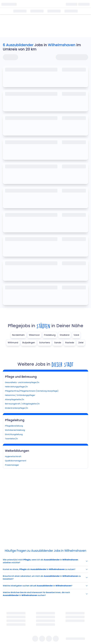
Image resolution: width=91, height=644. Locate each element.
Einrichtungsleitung (14, 434)
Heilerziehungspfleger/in (16, 387)
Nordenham (18, 335)
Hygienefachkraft (13, 456)
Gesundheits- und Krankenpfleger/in (22, 382)
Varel (76, 335)
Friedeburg (50, 335)
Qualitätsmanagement (16, 461)
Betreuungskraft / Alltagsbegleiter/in (22, 404)
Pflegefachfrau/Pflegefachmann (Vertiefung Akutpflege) (32, 391)
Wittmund (13, 343)
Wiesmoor (34, 335)
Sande (58, 343)
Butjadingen (29, 343)
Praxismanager (12, 465)
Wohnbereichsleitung (15, 430)
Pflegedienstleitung (14, 426)
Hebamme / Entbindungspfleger (20, 395)
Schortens (45, 343)
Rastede (70, 343)
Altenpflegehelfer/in (15, 399)
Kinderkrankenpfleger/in (16, 408)
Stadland (65, 335)
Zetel (81, 343)
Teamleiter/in (11, 439)
